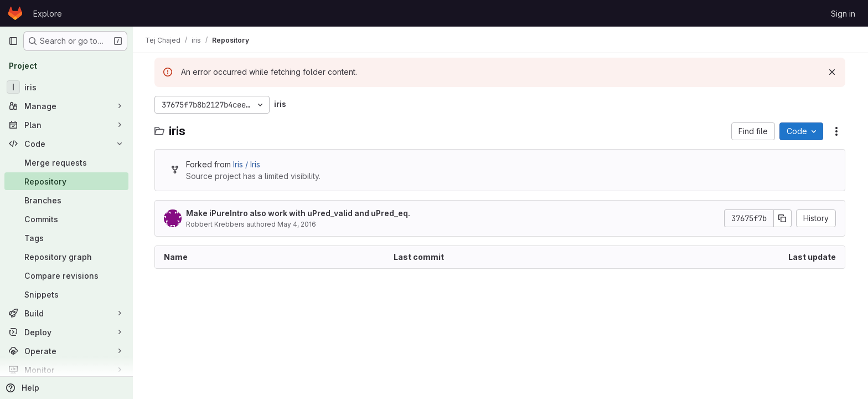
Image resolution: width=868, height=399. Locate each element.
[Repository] (66, 181)
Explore (48, 14)
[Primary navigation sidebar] (13, 41)
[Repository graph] (66, 257)
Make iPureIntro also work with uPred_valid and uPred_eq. (299, 213)
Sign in (843, 14)
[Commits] (66, 219)
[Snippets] (66, 294)
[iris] (66, 87)
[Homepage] (15, 13)
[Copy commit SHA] (783, 218)
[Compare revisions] (66, 275)
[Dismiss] (833, 72)
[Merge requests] (66, 162)
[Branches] (66, 200)
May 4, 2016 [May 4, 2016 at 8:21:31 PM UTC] (297, 224)
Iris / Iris (247, 164)
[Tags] (66, 238)
